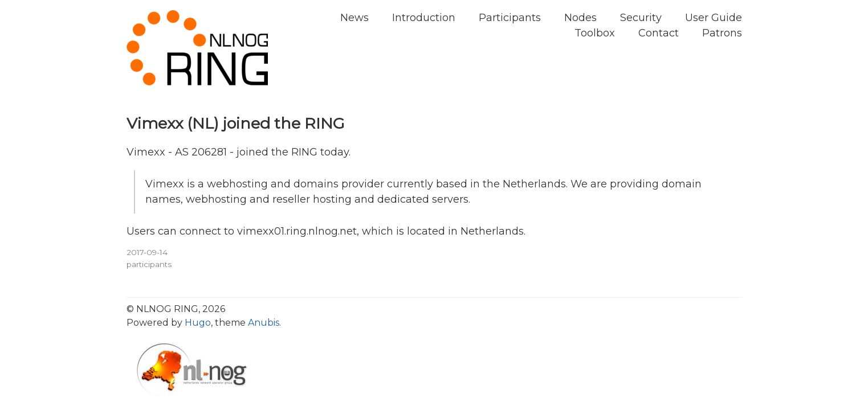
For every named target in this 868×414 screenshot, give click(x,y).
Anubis (264, 323)
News (354, 18)
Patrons (722, 33)
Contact (659, 33)
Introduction (424, 18)
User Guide (714, 18)
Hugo (198, 323)
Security (641, 18)
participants (149, 264)
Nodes (580, 18)
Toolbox (595, 33)
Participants (510, 18)
